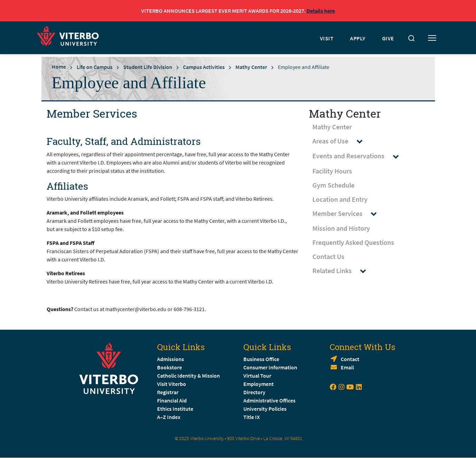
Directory (255, 392)
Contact (350, 359)
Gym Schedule (333, 185)
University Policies (265, 409)
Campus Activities (204, 67)
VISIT (327, 38)
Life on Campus (95, 67)
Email (347, 367)
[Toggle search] (411, 38)
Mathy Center (251, 67)
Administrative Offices (269, 400)
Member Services (348, 214)
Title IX (252, 417)
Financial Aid (172, 400)
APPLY (358, 38)
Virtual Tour (257, 376)
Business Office (261, 359)
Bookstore (169, 367)
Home (59, 67)
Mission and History (341, 228)
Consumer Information (270, 367)
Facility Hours (332, 171)
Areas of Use (341, 141)
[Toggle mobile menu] (432, 38)
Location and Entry (340, 199)
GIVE (388, 38)
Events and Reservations (359, 156)
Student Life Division (148, 67)
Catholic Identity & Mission (188, 376)
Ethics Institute (175, 409)
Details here (321, 11)
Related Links (342, 271)
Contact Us (328, 256)
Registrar (168, 392)
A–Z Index (169, 417)
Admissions (171, 359)
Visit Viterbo (172, 384)
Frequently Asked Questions (353, 242)
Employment (259, 384)
